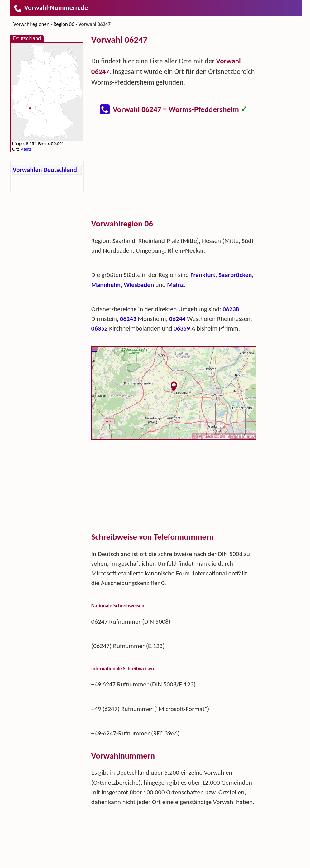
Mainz (175, 285)
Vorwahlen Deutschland (45, 170)
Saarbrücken (235, 275)
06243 (128, 319)
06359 (182, 328)
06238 (231, 309)
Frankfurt (203, 275)
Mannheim (106, 285)
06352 (100, 328)
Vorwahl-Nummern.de (51, 8)
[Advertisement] (174, 173)
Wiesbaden (139, 285)
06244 (177, 319)
